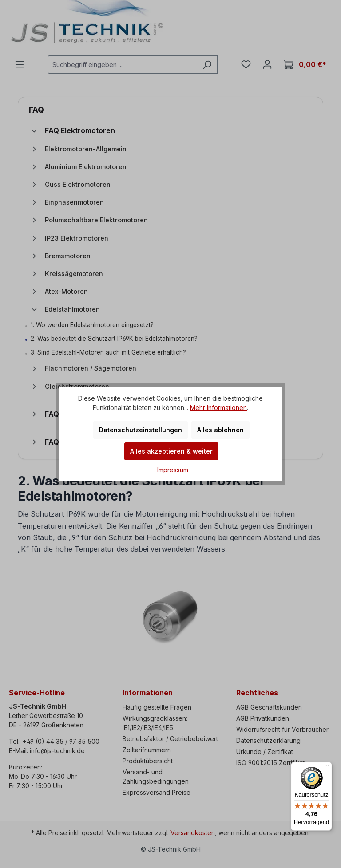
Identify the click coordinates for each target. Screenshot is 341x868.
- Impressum (170, 470)
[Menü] (327, 767)
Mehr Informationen (218, 408)
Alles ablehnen (220, 430)
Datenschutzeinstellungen (141, 430)
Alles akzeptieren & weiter (171, 451)
